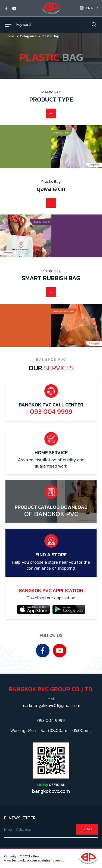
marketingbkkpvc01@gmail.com (51, 705)
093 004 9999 (51, 720)
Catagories (28, 36)
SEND (87, 829)
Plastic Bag (50, 36)
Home (10, 36)
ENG (86, 8)
